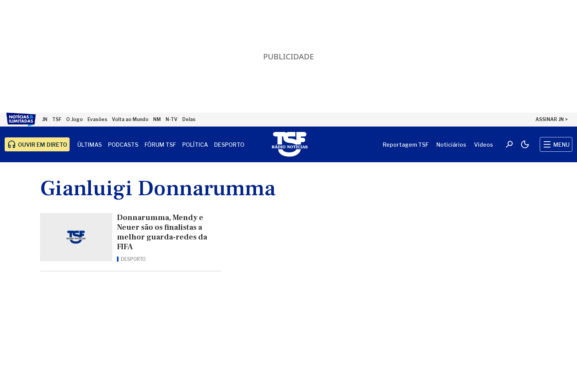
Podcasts (123, 145)
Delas (189, 119)
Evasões (97, 119)
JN (45, 119)
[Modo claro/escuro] (525, 144)
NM (157, 119)
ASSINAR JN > (552, 119)
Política (195, 145)
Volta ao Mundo (130, 119)
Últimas (90, 145)
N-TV (172, 119)
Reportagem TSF (406, 145)
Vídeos (484, 145)
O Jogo (74, 119)
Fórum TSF (160, 145)
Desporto (229, 145)
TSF (57, 119)
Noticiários (451, 145)
